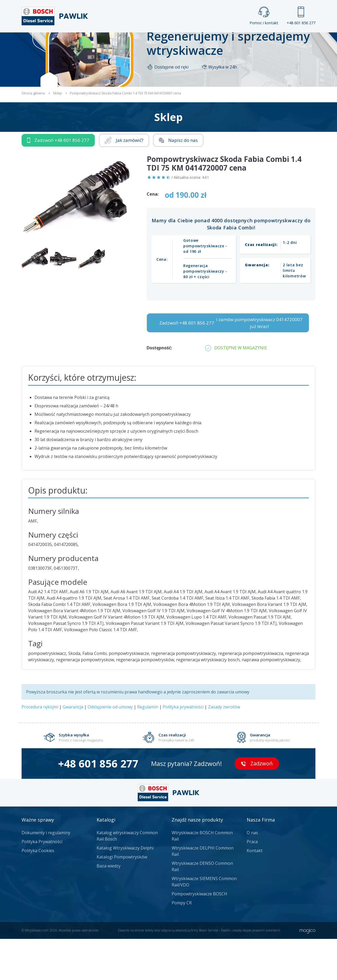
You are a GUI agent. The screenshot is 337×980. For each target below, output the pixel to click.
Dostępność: (159, 389)
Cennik (204, 41)
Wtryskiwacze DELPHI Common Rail (203, 892)
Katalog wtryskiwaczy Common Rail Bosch (127, 877)
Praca (176, 41)
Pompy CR (182, 944)
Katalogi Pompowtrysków (122, 898)
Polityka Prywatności (42, 883)
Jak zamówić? (124, 181)
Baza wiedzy (109, 907)
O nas (252, 874)
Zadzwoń (58, 181)
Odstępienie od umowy (110, 748)
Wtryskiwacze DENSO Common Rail (202, 907)
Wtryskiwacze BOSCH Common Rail (202, 877)
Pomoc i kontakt (264, 16)
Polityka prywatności (183, 748)
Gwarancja (73, 748)
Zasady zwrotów (224, 748)
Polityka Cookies (38, 892)
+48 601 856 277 (301, 16)
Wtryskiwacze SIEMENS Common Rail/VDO (204, 923)
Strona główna (110, 41)
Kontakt (234, 41)
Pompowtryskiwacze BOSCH (199, 935)
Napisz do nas (178, 181)
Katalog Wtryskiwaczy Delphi (125, 889)
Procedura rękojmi (40, 748)
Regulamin (148, 748)
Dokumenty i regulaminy (46, 874)
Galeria (148, 41)
